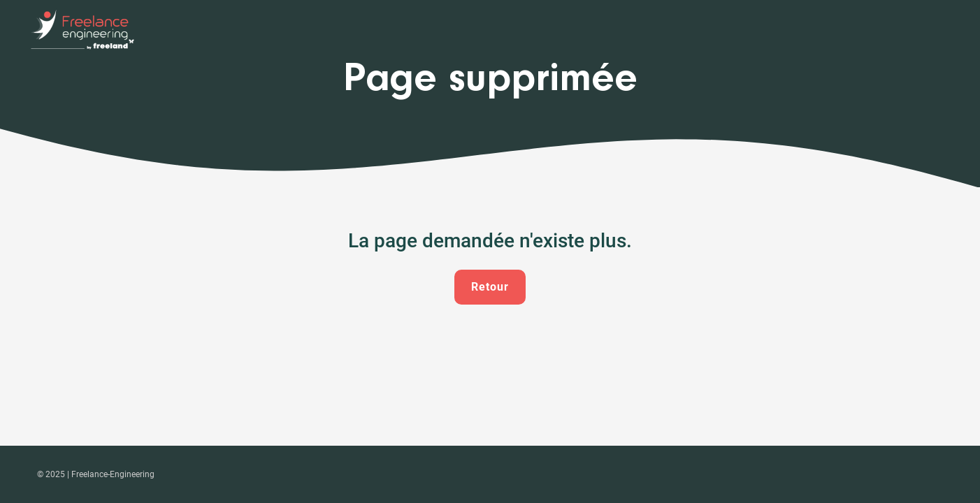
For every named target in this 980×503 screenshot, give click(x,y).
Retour (490, 287)
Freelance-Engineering (113, 474)
